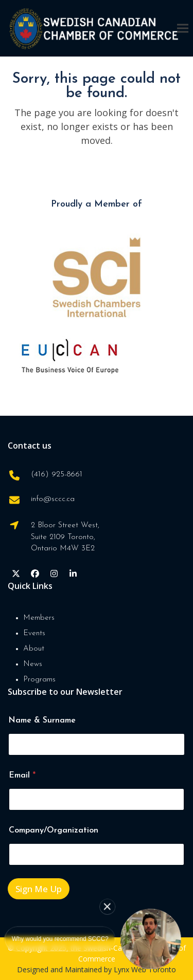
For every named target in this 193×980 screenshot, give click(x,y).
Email (22, 775)
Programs (39, 680)
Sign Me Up (39, 889)
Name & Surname (42, 720)
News (33, 664)
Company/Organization (54, 830)
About (34, 649)
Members (39, 618)
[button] (183, 28)
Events (34, 633)
